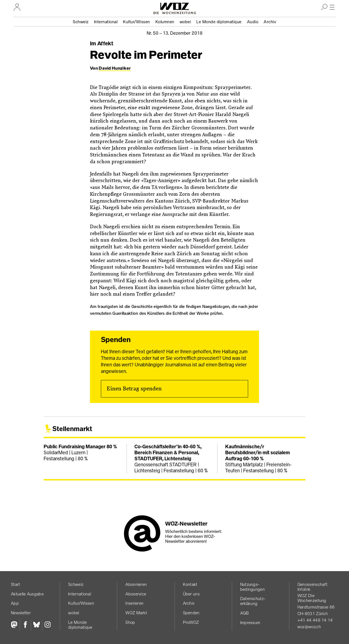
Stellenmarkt (72, 429)
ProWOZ (191, 622)
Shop (130, 622)
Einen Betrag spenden (134, 389)
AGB (245, 613)
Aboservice (136, 594)
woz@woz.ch (309, 627)
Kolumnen (165, 22)
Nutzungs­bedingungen (252, 587)
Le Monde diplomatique (219, 22)
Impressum (250, 623)
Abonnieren (136, 584)
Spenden (191, 613)
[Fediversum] (15, 625)
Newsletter (21, 613)
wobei (185, 22)
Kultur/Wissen (136, 22)
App (15, 603)
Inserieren (134, 603)
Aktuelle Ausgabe (27, 594)
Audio (253, 22)
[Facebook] (25, 625)
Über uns (191, 594)
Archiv (270, 22)
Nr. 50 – (175, 33)
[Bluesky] (36, 625)
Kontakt (190, 584)
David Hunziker (115, 68)
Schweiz (81, 22)
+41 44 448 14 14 (315, 620)
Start (16, 584)
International (106, 22)
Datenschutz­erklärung (253, 601)
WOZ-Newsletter (186, 524)
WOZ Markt (136, 613)
